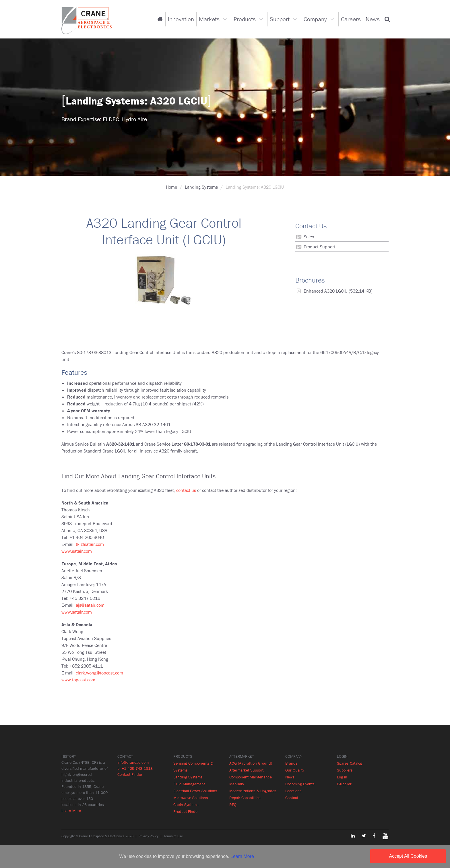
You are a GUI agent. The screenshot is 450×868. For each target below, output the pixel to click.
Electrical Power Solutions (195, 791)
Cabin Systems (186, 805)
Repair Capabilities (245, 798)
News (373, 19)
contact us (186, 490)
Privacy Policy (149, 836)
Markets (209, 19)
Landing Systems (201, 187)
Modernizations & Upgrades (253, 791)
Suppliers (345, 770)
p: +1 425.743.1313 (135, 768)
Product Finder (186, 811)
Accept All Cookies (408, 856)
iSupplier (344, 784)
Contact (292, 798)
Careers (351, 19)
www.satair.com (77, 551)
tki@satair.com (90, 544)
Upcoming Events (300, 784)
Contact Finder (130, 774)
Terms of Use (173, 836)
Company (315, 19)
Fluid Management (189, 784)
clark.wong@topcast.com (99, 673)
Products (245, 19)
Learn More (71, 811)
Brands (291, 763)
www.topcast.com (78, 680)
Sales (309, 237)
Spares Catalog (350, 763)
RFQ (233, 805)
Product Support (319, 247)
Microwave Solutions (191, 798)
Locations (293, 791)
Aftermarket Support (246, 770)
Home (171, 187)
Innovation (181, 19)
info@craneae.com (133, 762)
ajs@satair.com (90, 605)
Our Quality (295, 770)
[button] (387, 19)
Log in (342, 777)
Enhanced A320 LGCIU (326, 291)
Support (280, 19)
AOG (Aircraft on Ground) (251, 763)
